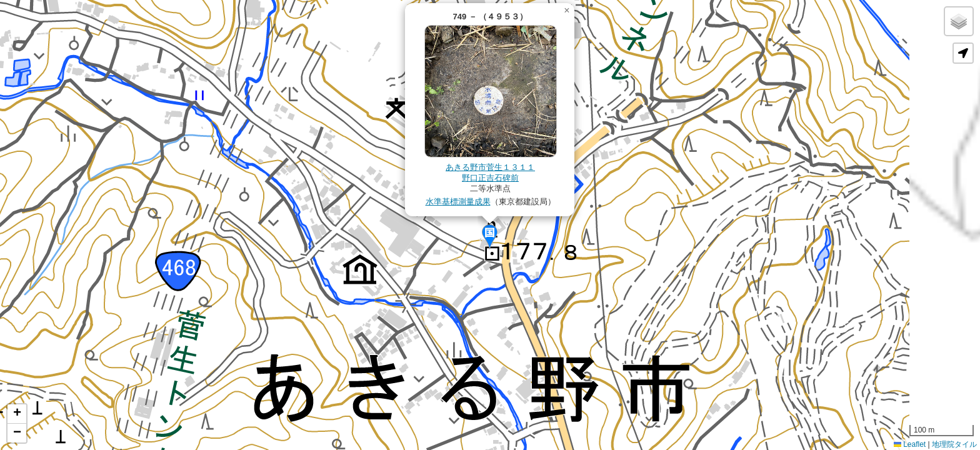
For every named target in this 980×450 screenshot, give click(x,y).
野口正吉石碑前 (490, 178)
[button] (490, 237)
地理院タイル (954, 444)
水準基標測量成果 (458, 202)
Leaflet (910, 444)
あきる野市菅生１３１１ (490, 167)
